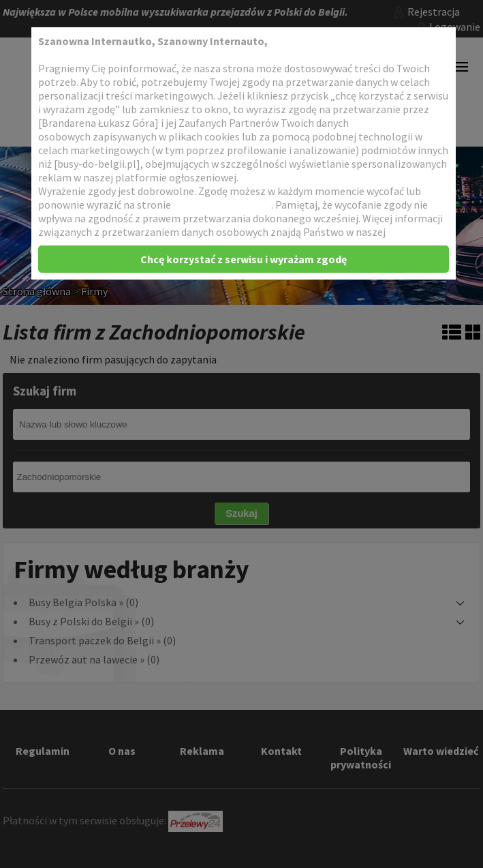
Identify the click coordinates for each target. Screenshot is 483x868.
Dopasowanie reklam (222, 205)
